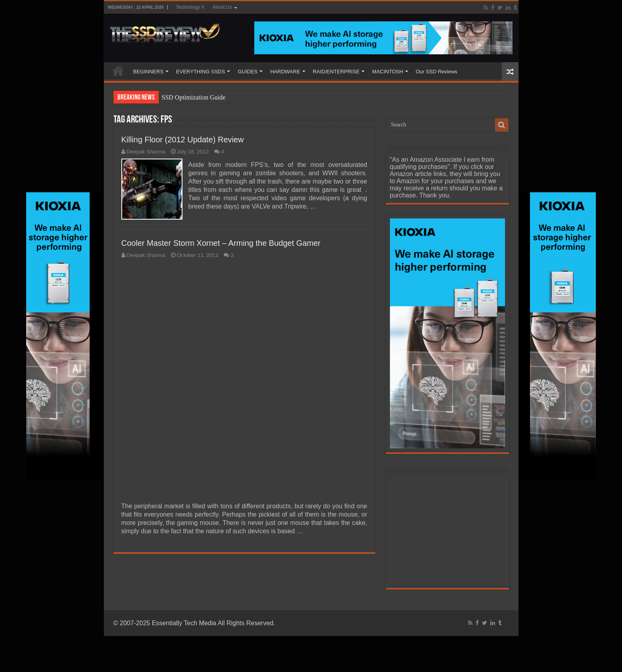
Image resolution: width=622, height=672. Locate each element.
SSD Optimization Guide (194, 97)
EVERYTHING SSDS (201, 72)
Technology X (190, 7)
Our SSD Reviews (437, 72)
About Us (222, 7)
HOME (118, 71)
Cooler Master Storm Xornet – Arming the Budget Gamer (221, 243)
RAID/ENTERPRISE (336, 72)
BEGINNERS (149, 72)
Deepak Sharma (146, 152)
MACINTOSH (388, 72)
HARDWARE (285, 72)
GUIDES (248, 72)
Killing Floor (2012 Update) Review (183, 140)
